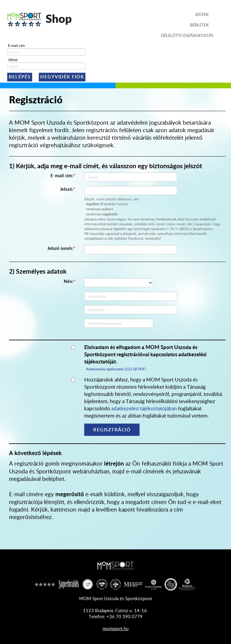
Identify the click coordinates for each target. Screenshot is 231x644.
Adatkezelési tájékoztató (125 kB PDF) (116, 369)
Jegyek (202, 14)
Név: (69, 281)
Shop (40, 20)
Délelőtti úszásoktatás (187, 35)
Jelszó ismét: (60, 248)
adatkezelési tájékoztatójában (144, 408)
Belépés (20, 77)
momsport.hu (115, 628)
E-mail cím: (17, 45)
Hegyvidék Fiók (62, 77)
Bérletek (199, 25)
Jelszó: (13, 59)
